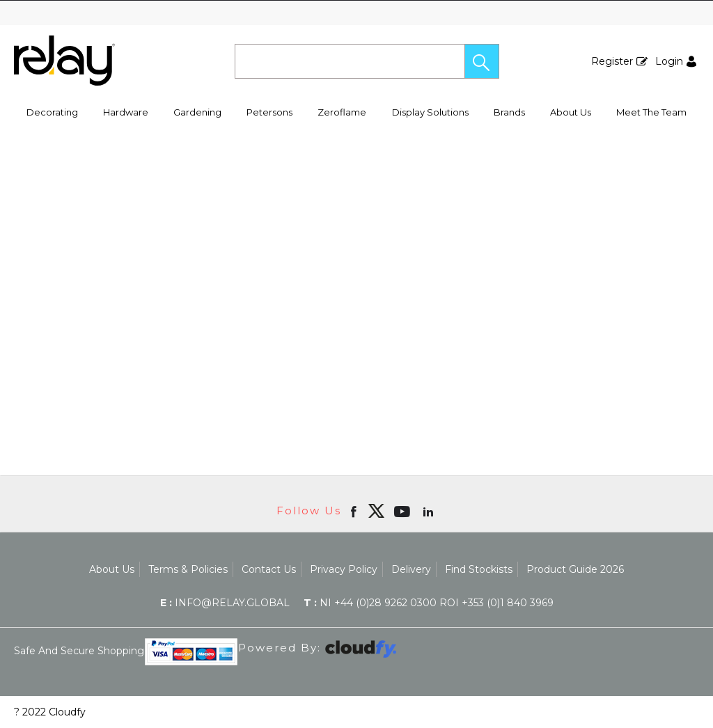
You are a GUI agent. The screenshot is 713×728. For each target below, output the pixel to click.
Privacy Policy (344, 569)
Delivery (411, 569)
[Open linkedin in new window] (430, 511)
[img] (376, 511)
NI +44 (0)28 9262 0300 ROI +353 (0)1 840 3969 (429, 603)
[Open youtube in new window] (403, 511)
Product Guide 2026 (575, 569)
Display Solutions (430, 112)
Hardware (126, 112)
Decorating (52, 112)
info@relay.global (225, 603)
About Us (571, 112)
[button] (482, 61)
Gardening (197, 112)
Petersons (269, 112)
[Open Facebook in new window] (355, 511)
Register (612, 61)
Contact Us (269, 569)
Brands (509, 112)
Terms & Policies (188, 569)
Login (669, 61)
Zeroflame (342, 112)
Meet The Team (651, 112)
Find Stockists (479, 569)
